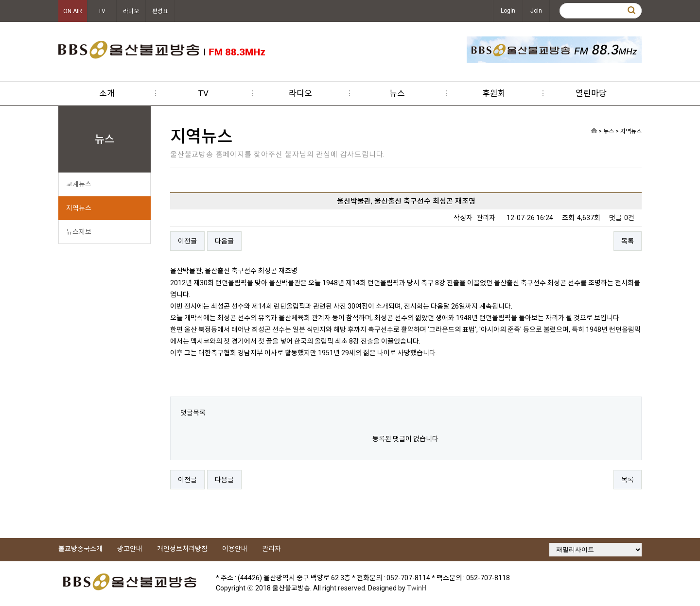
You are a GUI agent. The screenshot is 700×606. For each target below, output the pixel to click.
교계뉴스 (79, 184)
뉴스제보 (79, 232)
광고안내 (130, 549)
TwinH (417, 588)
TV (102, 11)
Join (536, 11)
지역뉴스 (79, 208)
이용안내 (235, 549)
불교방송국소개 (80, 549)
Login (508, 11)
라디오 (131, 11)
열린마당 (591, 93)
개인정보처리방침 (182, 549)
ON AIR (73, 11)
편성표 (160, 11)
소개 (107, 93)
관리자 (271, 549)
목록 (628, 241)
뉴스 (397, 93)
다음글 (224, 241)
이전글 (187, 241)
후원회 (494, 93)
